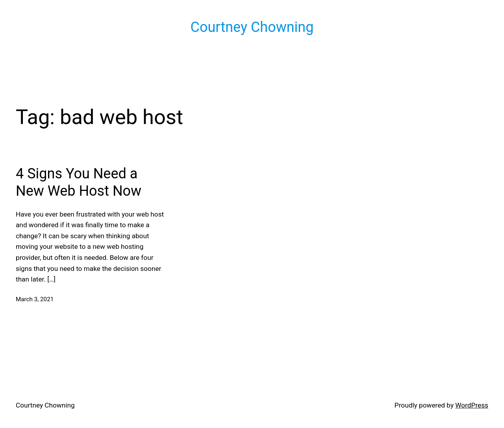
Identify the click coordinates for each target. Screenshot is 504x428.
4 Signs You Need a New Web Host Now (79, 182)
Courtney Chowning (252, 27)
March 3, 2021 (35, 299)
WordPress (472, 405)
